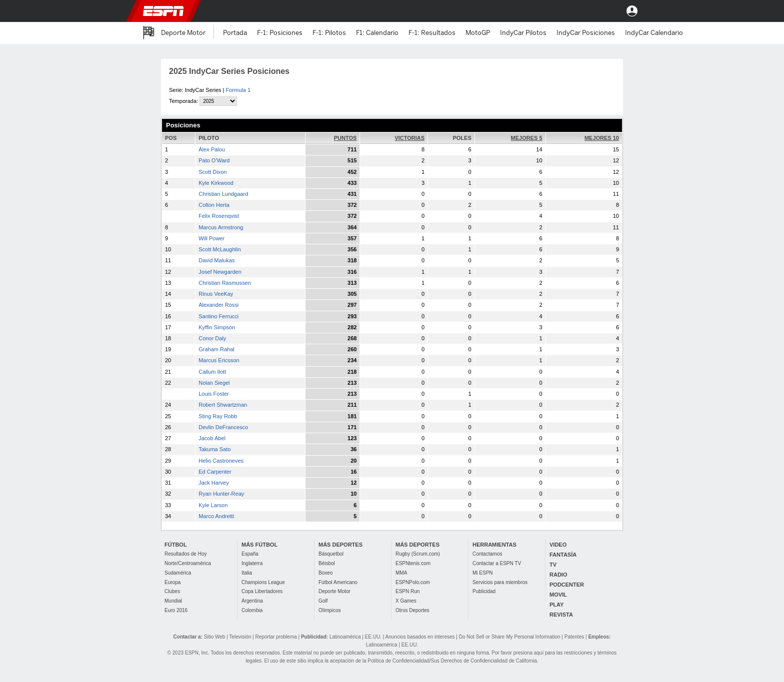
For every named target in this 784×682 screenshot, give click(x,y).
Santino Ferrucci (218, 316)
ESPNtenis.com (413, 563)
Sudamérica (178, 573)
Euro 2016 (176, 610)
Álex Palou (212, 149)
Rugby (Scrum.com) (418, 554)
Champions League (263, 582)
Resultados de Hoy (186, 554)
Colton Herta (214, 205)
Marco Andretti (216, 516)
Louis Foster (214, 394)
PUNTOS (345, 138)
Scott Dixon (212, 172)
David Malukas (216, 260)
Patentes (574, 637)
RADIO (558, 575)
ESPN (163, 11)
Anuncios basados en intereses (420, 637)
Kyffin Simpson (217, 327)
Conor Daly (212, 338)
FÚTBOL (176, 545)
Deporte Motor (334, 591)
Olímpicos (329, 610)
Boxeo (325, 573)
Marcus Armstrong (221, 227)
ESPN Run (407, 591)
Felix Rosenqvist (219, 216)
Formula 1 (238, 90)
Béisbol (327, 563)
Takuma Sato (214, 449)
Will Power (211, 238)
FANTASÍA (563, 555)
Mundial (173, 601)
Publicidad (484, 591)
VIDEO (558, 545)
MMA (401, 573)
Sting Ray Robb (218, 416)
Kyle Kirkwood (216, 183)
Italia (247, 573)
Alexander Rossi (218, 305)
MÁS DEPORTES (340, 545)
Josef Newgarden (220, 272)
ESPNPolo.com (413, 582)
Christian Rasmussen (225, 283)
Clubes (172, 591)
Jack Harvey (214, 483)
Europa (172, 582)
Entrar (632, 11)
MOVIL (558, 595)
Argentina (252, 601)
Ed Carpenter (215, 472)
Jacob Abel (212, 438)
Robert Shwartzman (223, 405)
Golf (323, 601)
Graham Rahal (216, 349)
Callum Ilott (212, 372)
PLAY (556, 605)
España (250, 554)
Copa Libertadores (262, 591)
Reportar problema (276, 637)
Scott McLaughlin (219, 249)
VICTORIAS (409, 138)
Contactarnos (487, 554)
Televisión (240, 637)
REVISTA (561, 615)
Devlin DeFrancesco (223, 427)
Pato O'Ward (214, 160)
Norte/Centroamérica (188, 563)
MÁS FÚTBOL (259, 545)
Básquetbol (331, 554)
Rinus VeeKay (216, 294)
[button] (605, 11)
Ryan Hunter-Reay (221, 494)
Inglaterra (252, 563)
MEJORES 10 (602, 138)
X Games (406, 601)
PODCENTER (567, 585)
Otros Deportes (412, 610)
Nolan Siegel (214, 383)
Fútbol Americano (338, 582)
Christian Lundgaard (223, 194)
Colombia (252, 610)
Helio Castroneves (221, 461)
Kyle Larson (213, 505)
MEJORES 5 (527, 138)
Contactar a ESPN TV (497, 563)
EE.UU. (373, 637)
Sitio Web (215, 637)
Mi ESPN (483, 573)
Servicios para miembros (500, 582)
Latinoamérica (345, 637)
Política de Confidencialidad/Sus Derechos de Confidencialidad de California (452, 661)
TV (553, 565)
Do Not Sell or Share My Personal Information (510, 637)
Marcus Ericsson (219, 360)
